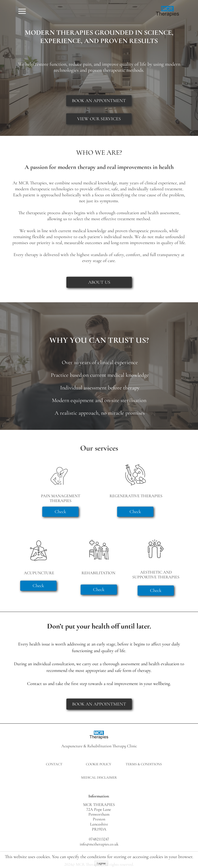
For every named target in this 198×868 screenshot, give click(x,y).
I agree (101, 863)
